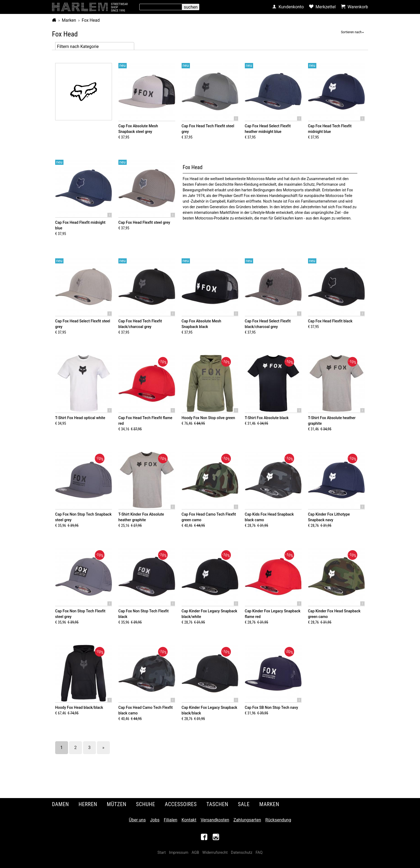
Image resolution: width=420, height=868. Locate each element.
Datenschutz (242, 853)
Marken (69, 20)
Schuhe (146, 804)
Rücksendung (278, 820)
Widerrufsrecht (215, 853)
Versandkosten (215, 820)
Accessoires (181, 804)
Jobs (155, 820)
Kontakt (189, 820)
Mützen (117, 804)
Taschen (217, 804)
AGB (195, 853)
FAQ (259, 853)
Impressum (179, 853)
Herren (88, 804)
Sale (244, 804)
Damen (60, 804)
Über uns (137, 820)
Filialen (170, 820)
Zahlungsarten (247, 820)
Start (162, 853)
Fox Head (91, 20)
